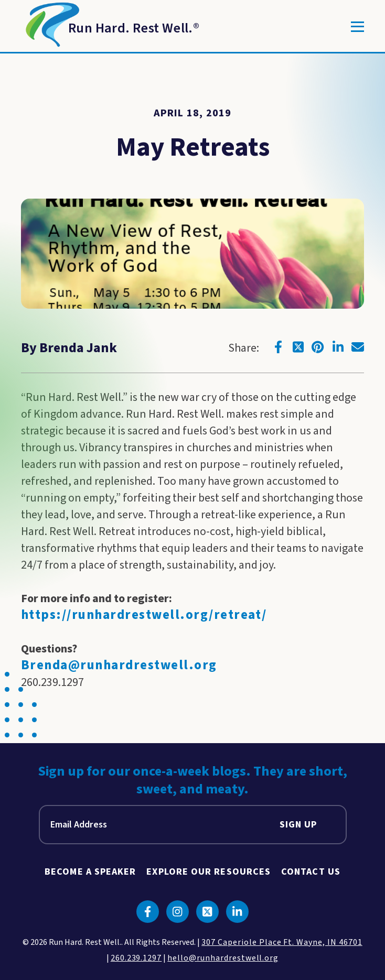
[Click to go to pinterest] (318, 347)
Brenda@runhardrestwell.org (119, 665)
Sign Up (298, 825)
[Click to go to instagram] (178, 912)
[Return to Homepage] (110, 27)
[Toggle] (357, 27)
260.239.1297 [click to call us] (136, 958)
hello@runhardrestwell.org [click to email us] (223, 958)
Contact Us (311, 872)
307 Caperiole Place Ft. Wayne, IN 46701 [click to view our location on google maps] (282, 942)
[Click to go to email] (358, 347)
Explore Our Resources (208, 872)
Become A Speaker (90, 872)
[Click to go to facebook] (278, 347)
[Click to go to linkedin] (338, 347)
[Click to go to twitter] (298, 347)
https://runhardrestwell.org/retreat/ (144, 615)
